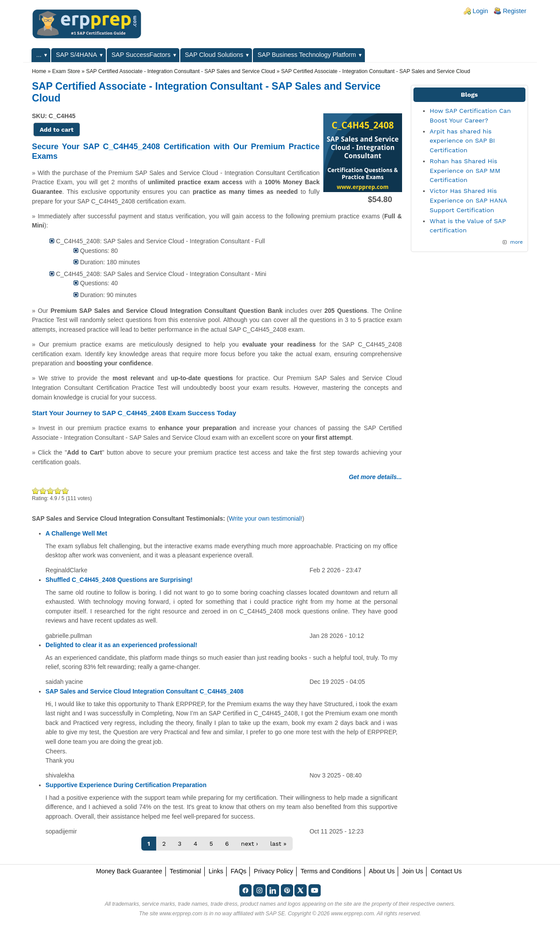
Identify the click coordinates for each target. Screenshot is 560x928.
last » (278, 844)
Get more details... (375, 477)
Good (51, 491)
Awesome (65, 491)
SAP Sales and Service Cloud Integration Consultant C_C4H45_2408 (145, 691)
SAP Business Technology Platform (307, 55)
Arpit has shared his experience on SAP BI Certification (462, 141)
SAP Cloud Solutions (214, 55)
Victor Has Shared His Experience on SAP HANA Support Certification (468, 200)
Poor (36, 491)
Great (58, 491)
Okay (43, 491)
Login (480, 11)
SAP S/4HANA (77, 55)
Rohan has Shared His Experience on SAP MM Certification (465, 170)
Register (514, 11)
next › (250, 844)
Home (39, 71)
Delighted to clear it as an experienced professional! (121, 645)
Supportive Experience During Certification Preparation (126, 785)
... (39, 55)
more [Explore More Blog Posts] (516, 242)
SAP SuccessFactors (141, 55)
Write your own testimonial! (266, 518)
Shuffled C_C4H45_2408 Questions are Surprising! (119, 580)
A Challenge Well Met (76, 533)
